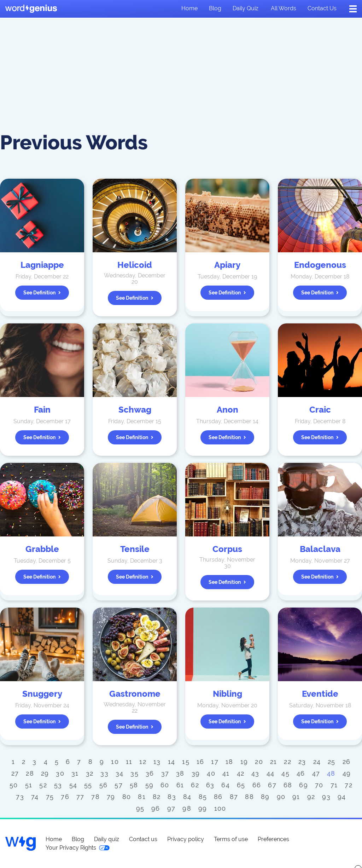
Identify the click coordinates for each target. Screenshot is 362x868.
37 (165, 773)
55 (88, 785)
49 (347, 773)
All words (284, 8)
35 (135, 773)
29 (45, 773)
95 (140, 808)
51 (29, 785)
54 (73, 785)
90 (281, 797)
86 (218, 797)
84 (187, 797)
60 (165, 785)
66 (257, 785)
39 (196, 773)
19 (244, 762)
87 (234, 797)
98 (187, 808)
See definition (42, 293)
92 (311, 797)
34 (120, 773)
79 (111, 797)
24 (317, 762)
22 (288, 762)
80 (127, 797)
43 (255, 773)
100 (220, 808)
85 (203, 797)
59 (150, 785)
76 (65, 797)
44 (271, 773)
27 (15, 773)
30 (60, 773)
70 (319, 785)
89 (265, 797)
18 (229, 762)
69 (303, 785)
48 (331, 773)
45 (285, 773)
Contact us (322, 8)
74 (35, 797)
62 (195, 785)
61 (180, 785)
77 (80, 797)
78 (95, 797)
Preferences (273, 839)
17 (215, 762)
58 (134, 785)
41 (226, 773)
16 (200, 762)
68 (288, 785)
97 (171, 808)
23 (302, 762)
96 (156, 808)
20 (259, 762)
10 (115, 762)
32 (90, 773)
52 (43, 785)
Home (189, 8)
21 (274, 762)
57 (119, 785)
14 (172, 762)
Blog (215, 8)
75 (50, 797)
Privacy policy (186, 839)
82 (157, 797)
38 (180, 773)
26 (347, 762)
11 (129, 762)
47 (316, 773)
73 (20, 797)
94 (342, 797)
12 (143, 762)
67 (272, 785)
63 (210, 785)
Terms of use (231, 839)
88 (249, 797)
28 (30, 773)
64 (226, 785)
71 (334, 785)
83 (172, 797)
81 (142, 797)
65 (241, 785)
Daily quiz (246, 8)
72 (349, 785)
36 (150, 773)
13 (157, 762)
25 (332, 762)
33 (104, 773)
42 (241, 773)
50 (14, 785)
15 (186, 762)
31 (75, 773)
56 (104, 785)
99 (203, 808)
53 (58, 785)
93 (326, 797)
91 (296, 797)
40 (211, 773)
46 (301, 773)
